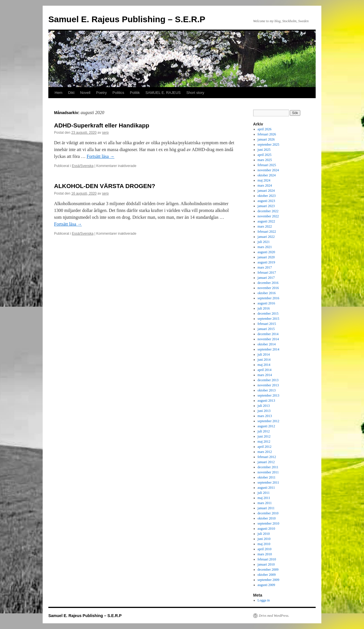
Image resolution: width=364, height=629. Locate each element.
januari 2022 (266, 237)
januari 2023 (266, 206)
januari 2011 (266, 508)
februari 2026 (267, 134)
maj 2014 (264, 365)
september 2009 (268, 580)
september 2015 (268, 319)
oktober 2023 (267, 196)
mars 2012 (265, 452)
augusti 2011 (266, 488)
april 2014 (265, 370)
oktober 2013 (267, 390)
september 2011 (268, 482)
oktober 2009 (267, 575)
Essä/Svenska (83, 166)
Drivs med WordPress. (274, 616)
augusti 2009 (266, 585)
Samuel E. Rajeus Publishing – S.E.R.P (127, 19)
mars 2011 (265, 503)
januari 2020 (266, 257)
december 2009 (268, 570)
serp (105, 133)
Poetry (102, 93)
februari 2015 (267, 324)
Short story (195, 93)
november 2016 (268, 288)
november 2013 (268, 385)
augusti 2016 (266, 303)
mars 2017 (265, 267)
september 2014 (268, 349)
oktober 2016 (267, 293)
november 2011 (268, 472)
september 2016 (268, 298)
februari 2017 (267, 273)
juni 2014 (264, 360)
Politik (135, 93)
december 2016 (268, 283)
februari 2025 (267, 165)
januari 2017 (266, 278)
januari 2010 (266, 564)
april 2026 (265, 129)
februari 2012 (267, 457)
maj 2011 (264, 498)
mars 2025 (265, 160)
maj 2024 (264, 180)
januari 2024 (266, 191)
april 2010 (265, 549)
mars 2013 (265, 416)
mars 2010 (265, 554)
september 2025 (268, 145)
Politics (118, 93)
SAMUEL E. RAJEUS (163, 93)
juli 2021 (264, 242)
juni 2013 (264, 411)
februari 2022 (267, 232)
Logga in (264, 600)
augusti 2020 (266, 252)
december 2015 (268, 314)
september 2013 (268, 395)
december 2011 (268, 467)
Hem (58, 93)
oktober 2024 (267, 175)
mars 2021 (265, 247)
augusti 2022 (266, 221)
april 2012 (265, 447)
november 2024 (268, 170)
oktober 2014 (267, 344)
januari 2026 (266, 139)
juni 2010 (264, 539)
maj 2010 (264, 544)
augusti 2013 (266, 401)
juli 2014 (264, 354)
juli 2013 (264, 406)
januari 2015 (266, 329)
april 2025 (265, 155)
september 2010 (268, 523)
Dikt (71, 93)
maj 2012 (264, 442)
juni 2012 (264, 436)
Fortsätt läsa (101, 156)
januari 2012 (266, 462)
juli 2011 (264, 493)
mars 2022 (265, 226)
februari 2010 (267, 559)
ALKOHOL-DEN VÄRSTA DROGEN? (105, 186)
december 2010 (268, 513)
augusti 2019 (266, 262)
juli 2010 (264, 534)
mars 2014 (265, 375)
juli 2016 (264, 308)
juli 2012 (264, 431)
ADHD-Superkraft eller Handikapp (102, 125)
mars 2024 (265, 185)
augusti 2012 (266, 426)
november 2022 (268, 216)
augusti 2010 (266, 529)
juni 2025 (264, 150)
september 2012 (268, 421)
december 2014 (268, 334)
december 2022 (268, 211)
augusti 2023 (266, 201)
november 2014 (268, 339)
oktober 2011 (267, 477)
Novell (85, 93)
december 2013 (268, 380)
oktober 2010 (267, 518)
